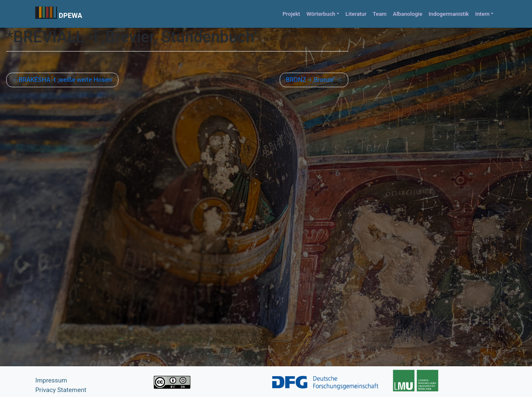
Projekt (291, 14)
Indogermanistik (449, 14)
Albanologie (408, 14)
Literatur (356, 14)
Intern (482, 14)
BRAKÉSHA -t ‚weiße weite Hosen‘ (65, 80)
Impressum (51, 380)
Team (380, 14)
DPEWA (70, 15)
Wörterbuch (321, 14)
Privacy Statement (61, 390)
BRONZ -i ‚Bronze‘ (310, 80)
